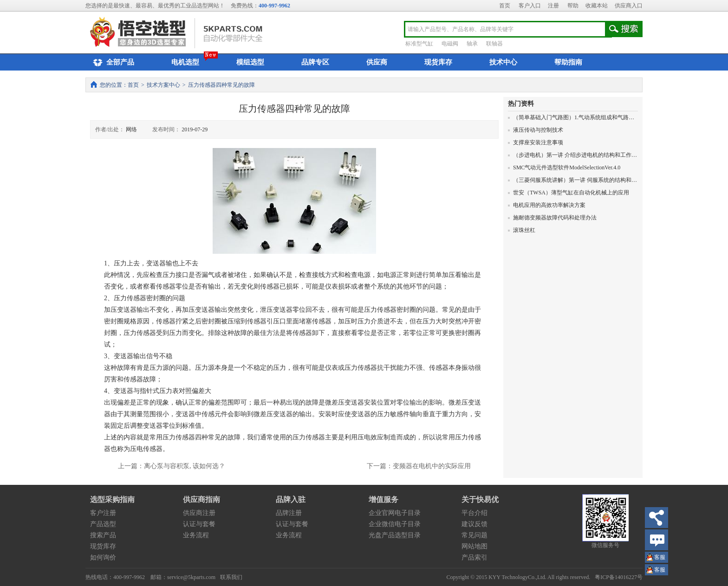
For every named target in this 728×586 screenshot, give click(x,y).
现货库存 (438, 62)
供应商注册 (199, 513)
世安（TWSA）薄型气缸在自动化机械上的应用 (569, 193)
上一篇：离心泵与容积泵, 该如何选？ (172, 466)
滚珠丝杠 (522, 230)
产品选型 (103, 524)
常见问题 (474, 535)
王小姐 (660, 558)
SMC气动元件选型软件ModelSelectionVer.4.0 (564, 167)
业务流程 (196, 535)
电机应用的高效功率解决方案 (547, 205)
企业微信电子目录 (395, 524)
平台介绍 (474, 513)
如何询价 (103, 557)
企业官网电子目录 (395, 513)
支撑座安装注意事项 (536, 142)
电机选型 (185, 62)
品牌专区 (315, 62)
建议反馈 (474, 524)
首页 (505, 6)
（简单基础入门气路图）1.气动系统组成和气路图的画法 (579, 117)
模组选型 (250, 62)
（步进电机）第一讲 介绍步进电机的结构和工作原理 (575, 155)
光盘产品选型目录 (395, 535)
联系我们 (231, 577)
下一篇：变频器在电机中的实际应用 (419, 466)
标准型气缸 (419, 44)
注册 (553, 6)
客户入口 (530, 6)
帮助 (573, 6)
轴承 (472, 44)
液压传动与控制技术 (536, 130)
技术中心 (503, 62)
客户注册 (103, 513)
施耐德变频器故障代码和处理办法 (552, 218)
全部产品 (112, 63)
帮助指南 (568, 62)
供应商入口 (629, 6)
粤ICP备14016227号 (619, 577)
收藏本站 (597, 6)
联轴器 (494, 44)
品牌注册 (289, 513)
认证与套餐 (199, 524)
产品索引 (474, 557)
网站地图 (474, 546)
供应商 (377, 62)
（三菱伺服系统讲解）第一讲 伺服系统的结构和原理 (575, 180)
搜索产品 (103, 535)
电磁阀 (450, 44)
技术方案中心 (163, 85)
